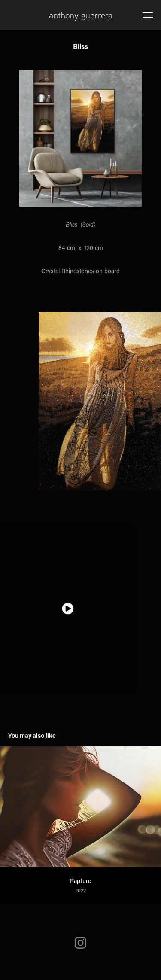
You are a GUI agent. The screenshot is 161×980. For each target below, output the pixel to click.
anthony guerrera (81, 15)
